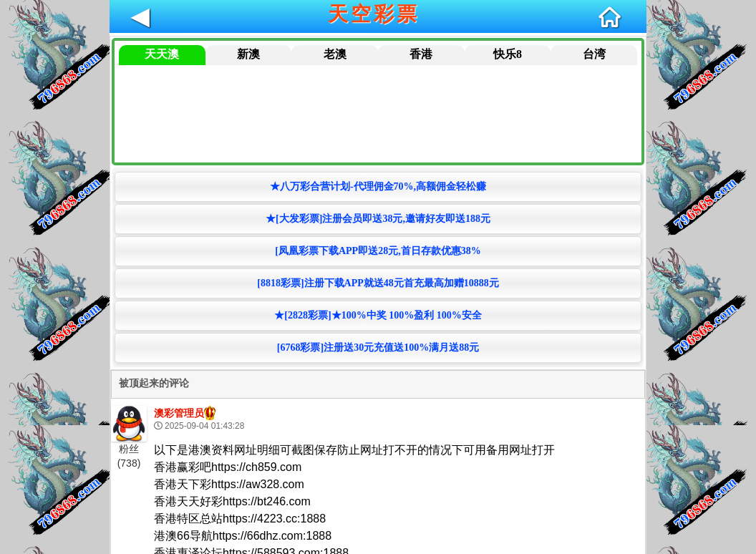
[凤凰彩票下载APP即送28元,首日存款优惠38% (378, 251)
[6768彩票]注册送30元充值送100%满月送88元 (378, 348)
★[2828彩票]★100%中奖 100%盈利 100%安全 (378, 315)
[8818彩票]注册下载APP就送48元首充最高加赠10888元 (378, 283)
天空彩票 (374, 14)
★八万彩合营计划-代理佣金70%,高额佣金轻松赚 (378, 186)
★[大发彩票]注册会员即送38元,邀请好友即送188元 (378, 219)
